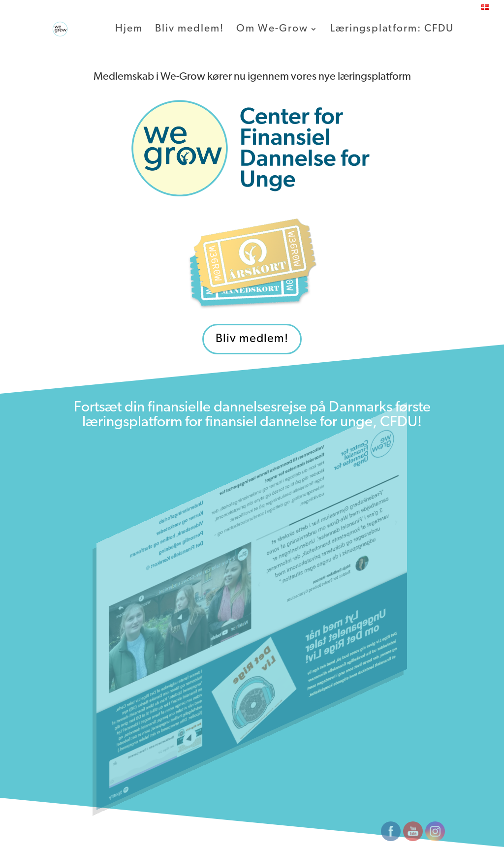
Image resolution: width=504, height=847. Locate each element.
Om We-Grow (272, 30)
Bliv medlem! (189, 30)
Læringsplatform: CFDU (392, 30)
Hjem (129, 30)
